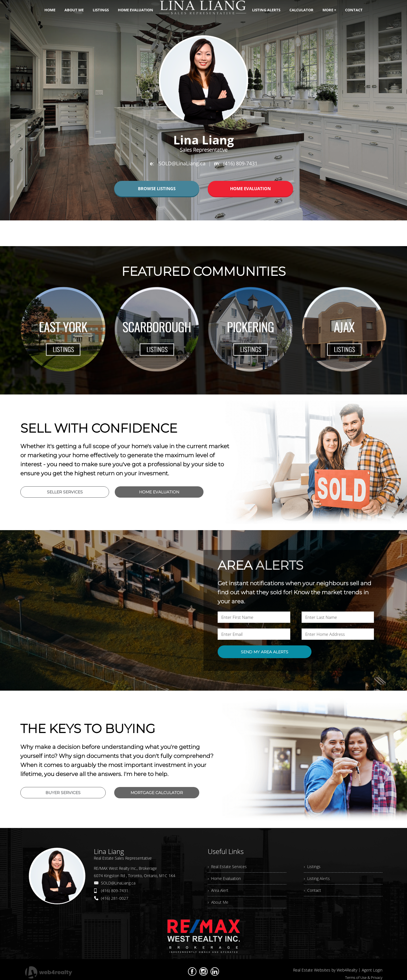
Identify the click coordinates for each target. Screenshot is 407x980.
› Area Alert (218, 890)
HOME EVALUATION (250, 188)
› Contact (312, 890)
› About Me (218, 902)
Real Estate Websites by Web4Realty (325, 970)
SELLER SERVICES (65, 492)
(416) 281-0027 (115, 898)
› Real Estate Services (227, 867)
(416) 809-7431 (115, 891)
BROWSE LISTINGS (157, 188)
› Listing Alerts (317, 878)
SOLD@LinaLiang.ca (118, 883)
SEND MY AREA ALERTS (265, 652)
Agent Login (372, 970)
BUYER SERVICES (63, 793)
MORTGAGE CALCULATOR (157, 793)
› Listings (312, 867)
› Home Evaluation (224, 878)
